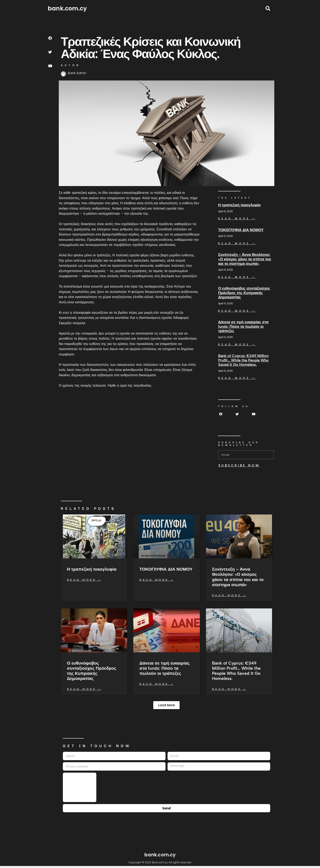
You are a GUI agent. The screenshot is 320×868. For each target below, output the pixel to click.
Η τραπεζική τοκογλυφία (239, 205)
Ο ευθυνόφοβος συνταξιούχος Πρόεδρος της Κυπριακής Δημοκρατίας (244, 293)
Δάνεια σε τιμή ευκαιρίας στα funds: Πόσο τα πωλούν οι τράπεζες (243, 326)
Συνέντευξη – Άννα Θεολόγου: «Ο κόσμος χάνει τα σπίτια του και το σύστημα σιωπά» (245, 259)
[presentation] (80, 788)
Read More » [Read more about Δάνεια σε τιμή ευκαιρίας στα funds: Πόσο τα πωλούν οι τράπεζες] (237, 344)
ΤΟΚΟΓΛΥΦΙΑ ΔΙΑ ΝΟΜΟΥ (241, 230)
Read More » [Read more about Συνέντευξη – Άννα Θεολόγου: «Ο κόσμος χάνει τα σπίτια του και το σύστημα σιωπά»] (237, 277)
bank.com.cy (67, 8)
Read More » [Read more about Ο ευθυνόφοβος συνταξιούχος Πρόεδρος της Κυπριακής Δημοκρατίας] (237, 311)
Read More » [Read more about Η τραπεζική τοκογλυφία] (237, 218)
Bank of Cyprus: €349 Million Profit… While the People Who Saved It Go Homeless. (243, 360)
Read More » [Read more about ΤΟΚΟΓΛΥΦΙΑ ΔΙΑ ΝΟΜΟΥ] (237, 243)
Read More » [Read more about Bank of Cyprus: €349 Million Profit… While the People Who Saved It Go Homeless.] (237, 378)
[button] (268, 8)
